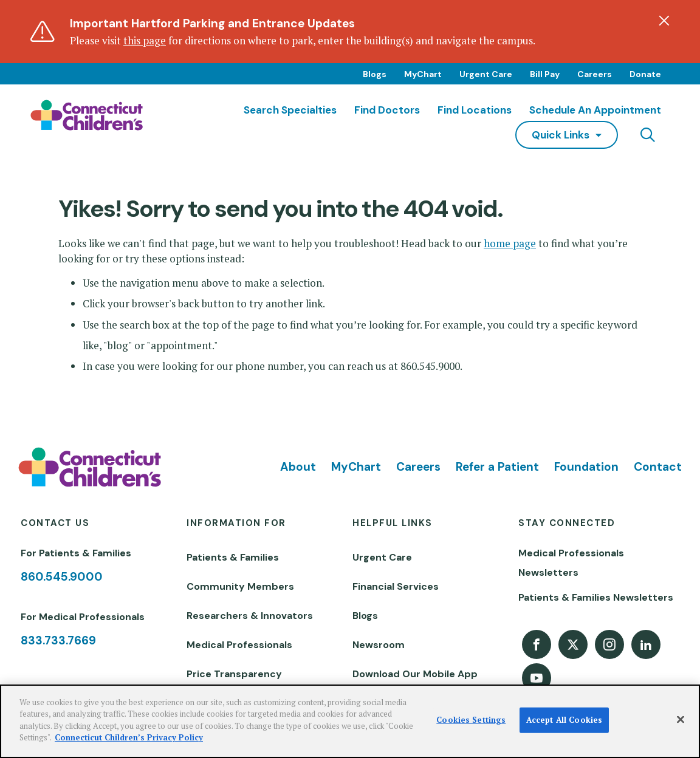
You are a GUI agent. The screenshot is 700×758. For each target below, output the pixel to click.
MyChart (423, 74)
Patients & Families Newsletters (596, 597)
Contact (658, 467)
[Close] (681, 720)
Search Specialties (290, 110)
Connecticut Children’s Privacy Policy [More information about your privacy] (129, 737)
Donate (645, 74)
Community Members (240, 586)
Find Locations (475, 110)
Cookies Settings (471, 720)
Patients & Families (233, 557)
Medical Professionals (239, 645)
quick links (561, 135)
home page (510, 243)
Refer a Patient (497, 467)
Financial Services (396, 586)
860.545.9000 (62, 577)
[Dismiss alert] (664, 21)
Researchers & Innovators (250, 616)
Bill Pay (545, 74)
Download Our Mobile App (415, 674)
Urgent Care (486, 74)
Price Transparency (234, 674)
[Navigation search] (648, 135)
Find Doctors (387, 110)
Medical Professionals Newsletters (571, 563)
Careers (595, 74)
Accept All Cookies (564, 720)
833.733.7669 (58, 640)
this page (145, 40)
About (298, 467)
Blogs (375, 74)
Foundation (586, 467)
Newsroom (379, 645)
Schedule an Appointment (595, 110)
